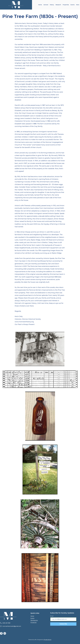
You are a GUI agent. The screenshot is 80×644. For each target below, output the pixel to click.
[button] (52, 5)
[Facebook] (1, 633)
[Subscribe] (63, 624)
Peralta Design (48, 640)
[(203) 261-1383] (13, 623)
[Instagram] (5, 633)
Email (52, 616)
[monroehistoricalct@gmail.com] (13, 626)
